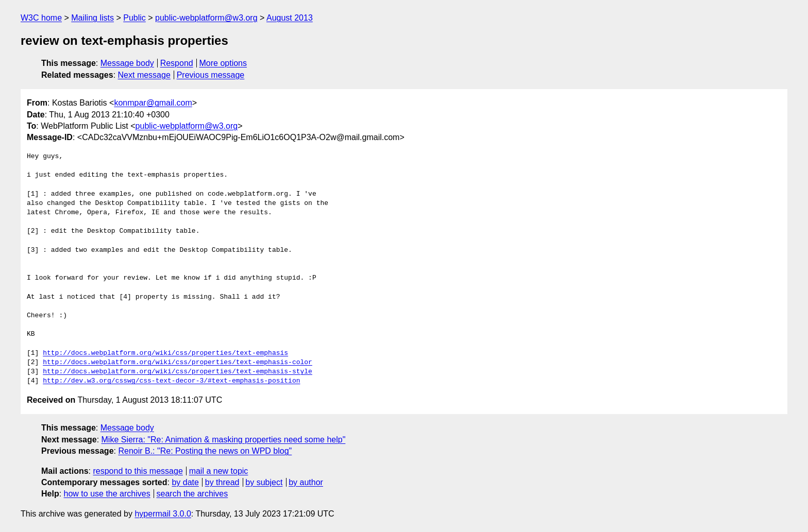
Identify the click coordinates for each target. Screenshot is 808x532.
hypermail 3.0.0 (163, 514)
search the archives (192, 494)
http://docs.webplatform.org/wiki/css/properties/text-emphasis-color (178, 363)
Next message (144, 75)
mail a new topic (219, 471)
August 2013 (290, 18)
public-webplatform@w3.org (206, 18)
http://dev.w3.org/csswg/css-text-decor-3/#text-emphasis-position (171, 381)
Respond (177, 63)
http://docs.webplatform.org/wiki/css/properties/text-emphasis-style (178, 372)
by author (306, 482)
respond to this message (138, 471)
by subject (264, 482)
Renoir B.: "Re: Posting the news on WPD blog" (205, 451)
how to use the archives (107, 494)
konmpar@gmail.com (153, 103)
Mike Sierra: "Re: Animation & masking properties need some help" (224, 440)
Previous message (211, 75)
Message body (127, 63)
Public (134, 18)
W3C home (41, 18)
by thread (222, 482)
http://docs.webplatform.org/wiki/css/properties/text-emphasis (165, 353)
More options (223, 63)
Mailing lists (92, 18)
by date (185, 482)
